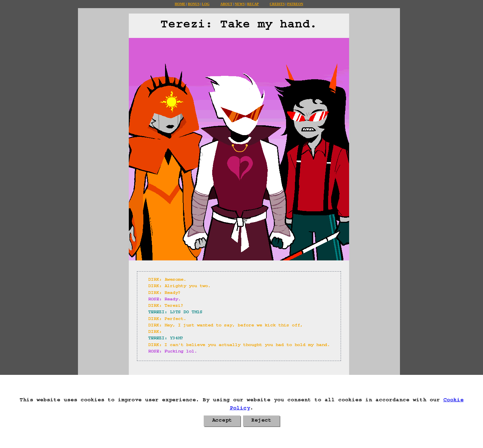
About (226, 4)
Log (206, 4)
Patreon (295, 4)
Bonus (194, 4)
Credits (277, 4)
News (240, 4)
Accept (222, 421)
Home (180, 4)
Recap (253, 4)
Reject (261, 421)
